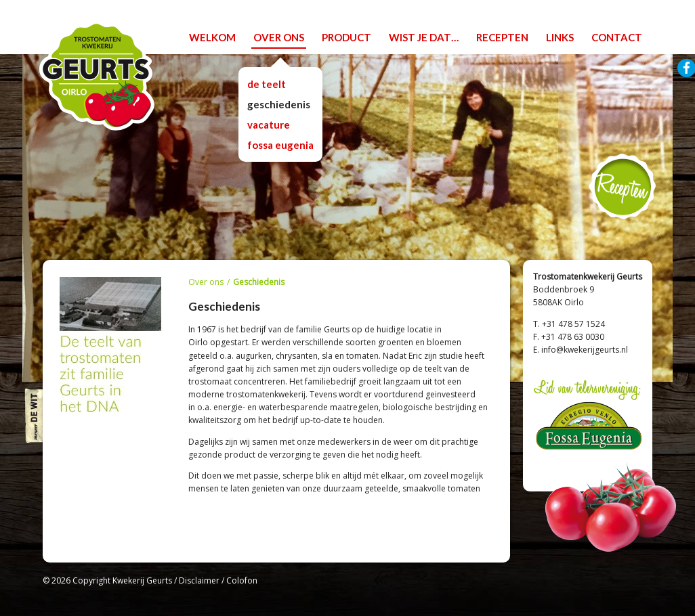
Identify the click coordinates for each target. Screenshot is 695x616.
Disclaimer (199, 580)
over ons (279, 37)
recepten (502, 37)
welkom (212, 37)
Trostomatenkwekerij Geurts (97, 75)
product (346, 37)
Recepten (622, 186)
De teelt (267, 84)
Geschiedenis (279, 104)
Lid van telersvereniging (588, 417)
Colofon (242, 580)
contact (617, 37)
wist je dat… (424, 37)
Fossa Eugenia (280, 145)
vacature (269, 125)
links (560, 37)
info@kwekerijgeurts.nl (585, 350)
